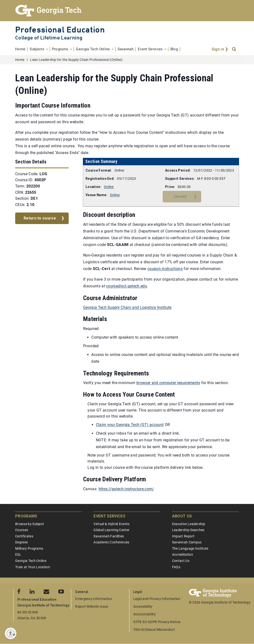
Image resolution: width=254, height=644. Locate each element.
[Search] (234, 49)
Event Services (109, 516)
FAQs (176, 567)
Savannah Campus (187, 542)
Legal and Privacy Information (157, 599)
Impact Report (183, 536)
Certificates (24, 536)
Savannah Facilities (109, 536)
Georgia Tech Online (31, 561)
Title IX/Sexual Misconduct (154, 630)
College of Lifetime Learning (49, 38)
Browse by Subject (30, 524)
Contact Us (181, 561)
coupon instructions (165, 269)
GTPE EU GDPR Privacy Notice (157, 622)
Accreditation (183, 554)
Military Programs (29, 548)
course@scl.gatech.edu (127, 286)
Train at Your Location (33, 567)
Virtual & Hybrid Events (111, 524)
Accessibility (143, 606)
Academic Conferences (111, 542)
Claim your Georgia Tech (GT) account (130, 425)
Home (20, 60)
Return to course (40, 218)
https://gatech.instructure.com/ (126, 489)
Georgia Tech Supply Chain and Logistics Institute (127, 307)
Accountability (144, 614)
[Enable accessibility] (11, 633)
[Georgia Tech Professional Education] (127, 11)
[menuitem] (21, 49)
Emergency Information (94, 599)
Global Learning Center (111, 530)
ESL (18, 554)
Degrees (21, 542)
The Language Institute (190, 548)
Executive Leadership (189, 524)
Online (109, 187)
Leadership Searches (188, 530)
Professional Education (60, 29)
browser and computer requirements (168, 383)
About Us (182, 516)
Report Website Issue (92, 606)
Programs (26, 516)
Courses (22, 530)
